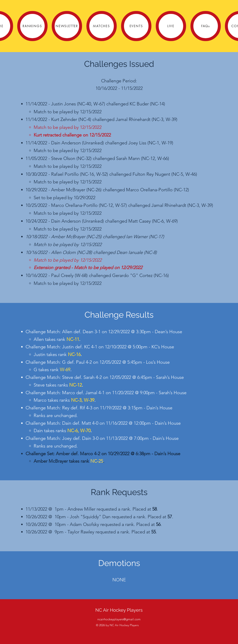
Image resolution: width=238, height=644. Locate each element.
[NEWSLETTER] (67, 26)
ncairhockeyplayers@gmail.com (119, 619)
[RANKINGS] (32, 26)
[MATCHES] (102, 26)
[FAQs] (206, 26)
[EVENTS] (136, 26)
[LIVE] (171, 26)
